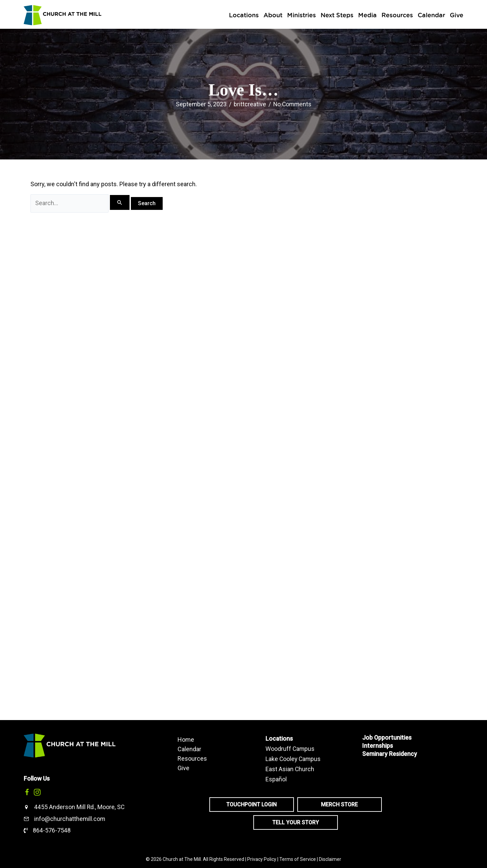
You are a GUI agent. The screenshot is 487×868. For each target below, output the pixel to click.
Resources (192, 758)
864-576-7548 (52, 830)
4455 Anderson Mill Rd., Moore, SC (80, 807)
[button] (27, 792)
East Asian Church (290, 768)
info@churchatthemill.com (70, 819)
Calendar (189, 749)
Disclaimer (330, 859)
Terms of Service (298, 859)
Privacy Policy (262, 859)
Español (276, 778)
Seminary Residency (390, 754)
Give (183, 768)
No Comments (292, 104)
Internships (378, 746)
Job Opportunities (387, 737)
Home (186, 739)
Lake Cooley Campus (294, 758)
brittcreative (249, 104)
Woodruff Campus (290, 748)
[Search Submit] (121, 203)
